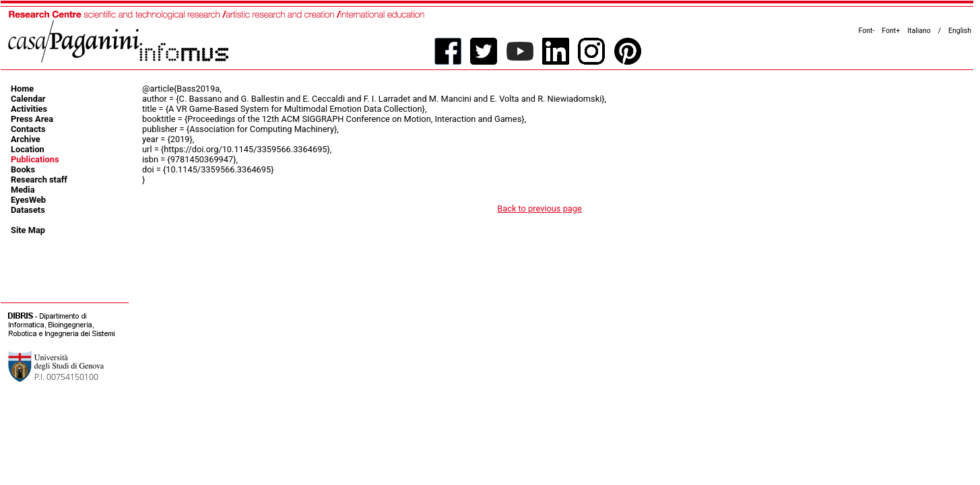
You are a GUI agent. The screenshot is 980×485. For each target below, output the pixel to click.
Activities (29, 109)
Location (28, 149)
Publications (35, 159)
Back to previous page (540, 208)
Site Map (28, 230)
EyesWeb (28, 200)
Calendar (28, 99)
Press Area (32, 119)
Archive (26, 139)
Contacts (28, 129)
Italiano (919, 31)
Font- (867, 31)
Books (23, 169)
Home (22, 89)
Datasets (28, 210)
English (960, 31)
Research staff (39, 180)
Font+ (891, 31)
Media (23, 190)
